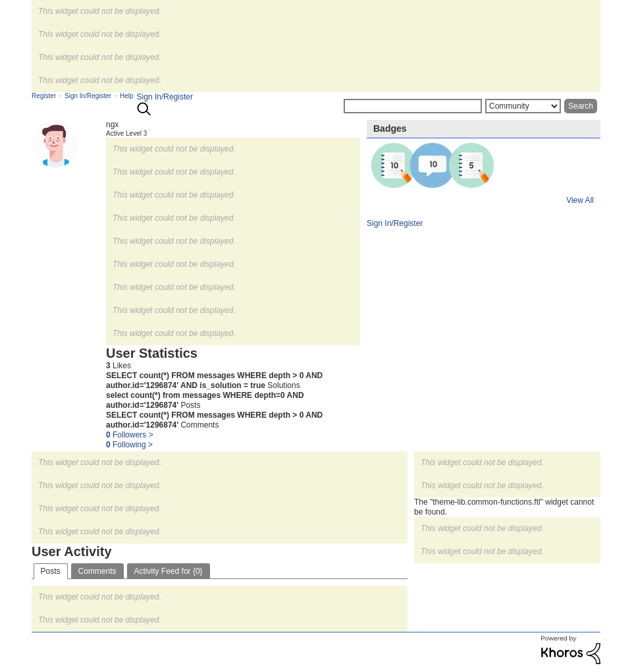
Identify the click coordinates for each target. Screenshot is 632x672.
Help (127, 96)
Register (44, 96)
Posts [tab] (51, 571)
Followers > (130, 435)
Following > (129, 445)
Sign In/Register (165, 97)
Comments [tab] (97, 571)
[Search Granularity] (523, 106)
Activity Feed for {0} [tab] (169, 571)
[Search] (413, 106)
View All (580, 200)
